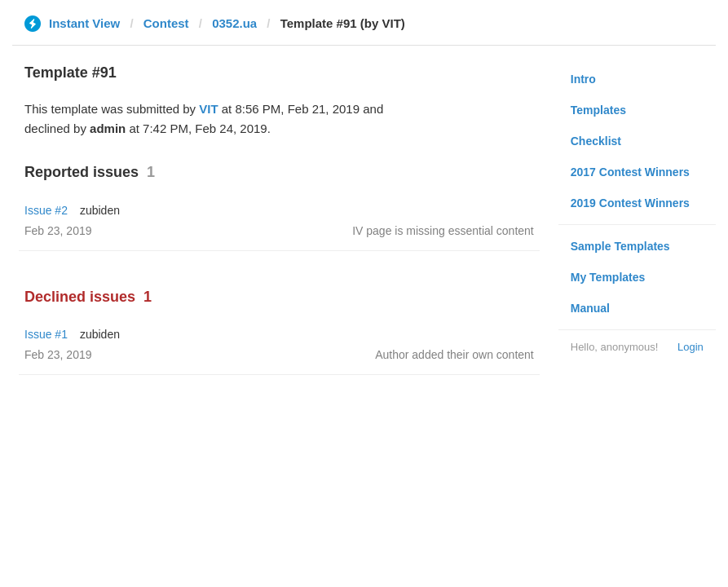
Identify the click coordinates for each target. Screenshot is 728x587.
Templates (598, 110)
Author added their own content (454, 355)
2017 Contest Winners (630, 172)
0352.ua (234, 23)
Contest (166, 23)
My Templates (608, 277)
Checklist (596, 141)
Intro (583, 79)
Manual (590, 308)
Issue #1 (46, 334)
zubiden (100, 210)
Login (690, 347)
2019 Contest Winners (630, 203)
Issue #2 (46, 210)
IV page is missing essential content (443, 231)
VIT (208, 109)
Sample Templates (620, 246)
